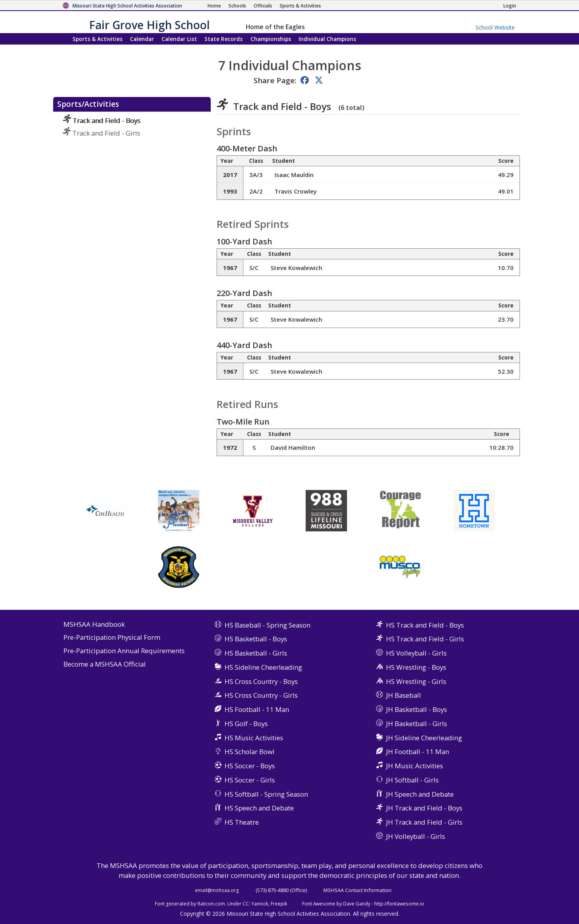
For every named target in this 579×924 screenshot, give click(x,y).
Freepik (279, 904)
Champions (327, 39)
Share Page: (275, 80)
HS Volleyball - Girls (416, 653)
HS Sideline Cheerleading (263, 667)
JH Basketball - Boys (417, 709)
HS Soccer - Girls (250, 780)
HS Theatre (242, 822)
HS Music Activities (254, 738)
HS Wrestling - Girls (416, 681)
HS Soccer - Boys (250, 766)
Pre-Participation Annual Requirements (124, 651)
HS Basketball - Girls (256, 653)
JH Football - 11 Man (418, 752)
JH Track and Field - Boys (424, 808)
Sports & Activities (97, 39)
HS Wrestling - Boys (416, 667)
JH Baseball (404, 695)
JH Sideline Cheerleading (424, 738)
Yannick (260, 904)
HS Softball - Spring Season (266, 794)
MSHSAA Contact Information (357, 890)
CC (246, 904)
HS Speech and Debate (259, 808)
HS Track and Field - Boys (425, 625)
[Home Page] (214, 6)
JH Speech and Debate (420, 794)
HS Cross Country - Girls (261, 695)
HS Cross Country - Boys (261, 681)
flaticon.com (211, 904)
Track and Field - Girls (101, 133)
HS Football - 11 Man (257, 709)
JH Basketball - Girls (417, 724)
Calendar (142, 39)
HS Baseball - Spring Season (267, 625)
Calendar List (179, 39)
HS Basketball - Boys (256, 639)
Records (224, 39)
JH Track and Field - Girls (424, 822)
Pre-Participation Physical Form (112, 638)
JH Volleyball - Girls (416, 836)
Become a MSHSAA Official (105, 664)
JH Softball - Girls (412, 780)
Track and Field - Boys (101, 120)
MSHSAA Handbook (94, 625)
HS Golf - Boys (246, 724)
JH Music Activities (415, 766)
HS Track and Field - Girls (425, 639)
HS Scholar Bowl (250, 752)
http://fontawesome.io (399, 904)
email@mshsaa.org (217, 890)
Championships (271, 39)
